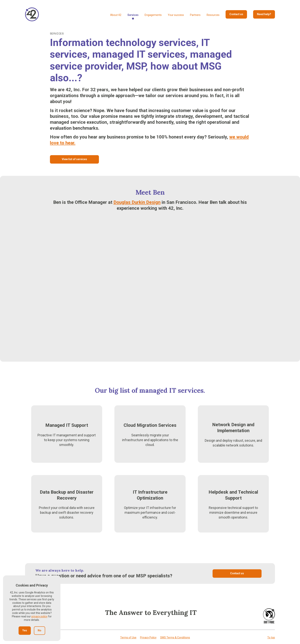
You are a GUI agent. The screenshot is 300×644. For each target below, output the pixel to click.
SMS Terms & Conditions (175, 637)
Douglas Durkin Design (137, 202)
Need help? (264, 14)
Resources (213, 15)
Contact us (236, 14)
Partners (195, 15)
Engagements (153, 15)
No (40, 630)
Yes (25, 630)
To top (271, 637)
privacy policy (39, 616)
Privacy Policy (148, 637)
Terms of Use (128, 637)
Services (133, 15)
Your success (176, 15)
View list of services (74, 159)
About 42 (116, 15)
